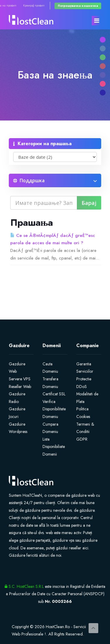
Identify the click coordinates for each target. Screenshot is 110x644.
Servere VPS (20, 379)
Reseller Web (20, 387)
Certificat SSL (54, 394)
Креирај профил (34, 5)
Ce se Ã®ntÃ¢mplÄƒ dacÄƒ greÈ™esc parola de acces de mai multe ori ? (53, 239)
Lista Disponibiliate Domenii (54, 447)
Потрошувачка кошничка (78, 6)
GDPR (82, 439)
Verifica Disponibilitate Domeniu (54, 409)
